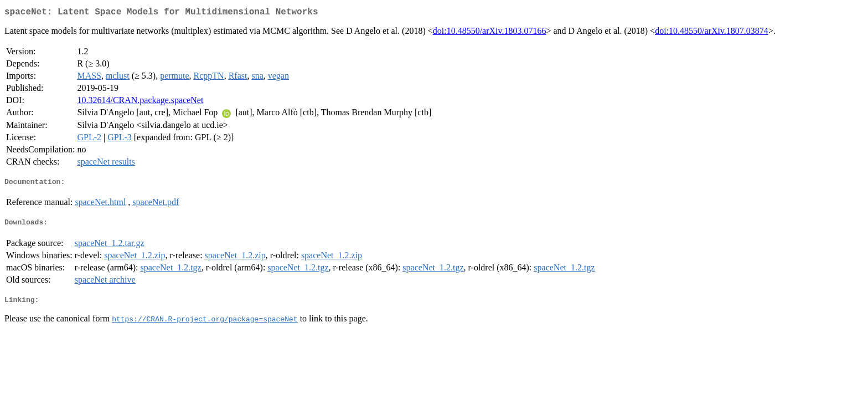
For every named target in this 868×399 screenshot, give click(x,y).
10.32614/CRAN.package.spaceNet (140, 102)
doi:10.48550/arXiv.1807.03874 (712, 33)
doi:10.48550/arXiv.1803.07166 (490, 33)
